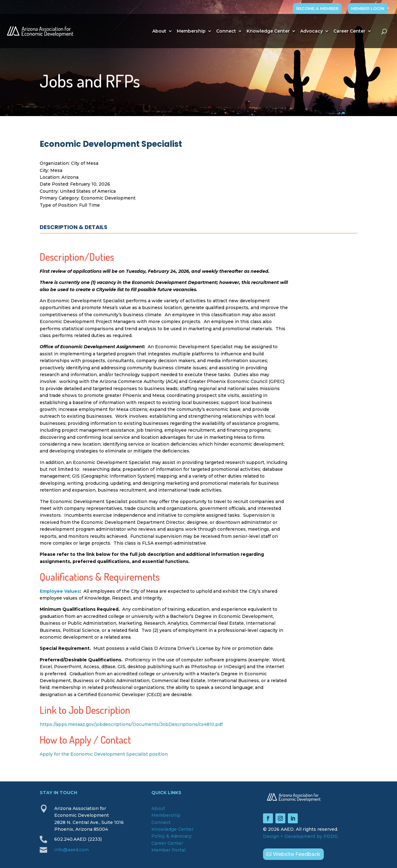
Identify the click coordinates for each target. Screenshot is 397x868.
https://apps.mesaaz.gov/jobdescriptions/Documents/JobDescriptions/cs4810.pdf (132, 724)
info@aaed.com (71, 850)
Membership (191, 31)
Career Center (349, 31)
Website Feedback (297, 854)
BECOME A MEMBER (317, 8)
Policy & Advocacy (172, 836)
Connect (226, 31)
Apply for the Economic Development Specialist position (104, 754)
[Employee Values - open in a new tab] (60, 591)
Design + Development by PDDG (300, 836)
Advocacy (312, 31)
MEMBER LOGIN (368, 8)
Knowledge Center (268, 31)
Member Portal (168, 850)
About (159, 31)
